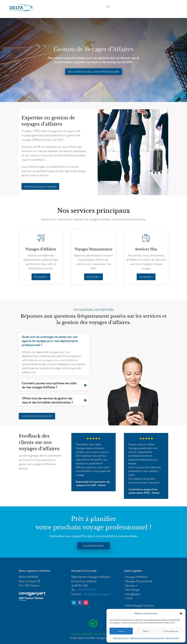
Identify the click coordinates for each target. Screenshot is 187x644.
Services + (131, 585)
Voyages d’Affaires (136, 577)
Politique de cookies (121, 638)
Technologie (132, 590)
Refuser (146, 631)
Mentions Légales (80, 634)
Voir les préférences (171, 631)
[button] (181, 613)
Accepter (121, 631)
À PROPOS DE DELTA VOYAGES (40, 186)
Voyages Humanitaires (139, 581)
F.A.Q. (129, 598)
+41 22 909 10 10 (87, 590)
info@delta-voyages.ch (97, 594)
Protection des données (104, 634)
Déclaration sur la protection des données (147, 638)
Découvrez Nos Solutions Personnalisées (94, 72)
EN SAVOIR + (41, 277)
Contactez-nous (94, 546)
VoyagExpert (133, 594)
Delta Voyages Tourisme (140, 605)
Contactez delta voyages (37, 416)
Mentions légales (172, 638)
